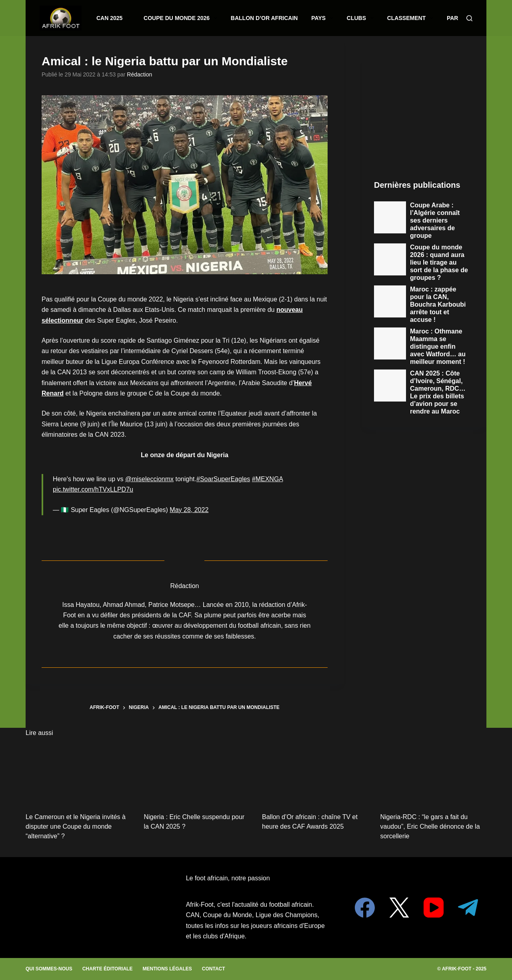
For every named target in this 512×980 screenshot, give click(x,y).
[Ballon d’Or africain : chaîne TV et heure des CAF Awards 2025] (315, 774)
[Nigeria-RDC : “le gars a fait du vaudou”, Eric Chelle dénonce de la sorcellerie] (434, 774)
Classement (378, 18)
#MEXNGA (267, 479)
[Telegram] (468, 908)
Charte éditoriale (108, 969)
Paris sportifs (432, 18)
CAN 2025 (128, 18)
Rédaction (139, 74)
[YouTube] (434, 908)
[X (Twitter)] (399, 908)
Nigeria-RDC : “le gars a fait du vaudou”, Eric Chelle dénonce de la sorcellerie (430, 826)
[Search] (469, 18)
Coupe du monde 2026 (185, 18)
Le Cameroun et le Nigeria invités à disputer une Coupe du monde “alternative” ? (76, 826)
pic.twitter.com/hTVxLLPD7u (93, 489)
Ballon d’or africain (254, 18)
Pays (304, 18)
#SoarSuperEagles (223, 479)
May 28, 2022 (189, 510)
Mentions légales (167, 969)
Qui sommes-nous (49, 969)
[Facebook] (365, 908)
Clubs (336, 18)
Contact (214, 969)
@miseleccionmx (149, 479)
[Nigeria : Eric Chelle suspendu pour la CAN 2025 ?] (197, 774)
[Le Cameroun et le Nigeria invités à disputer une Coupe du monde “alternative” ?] (79, 774)
